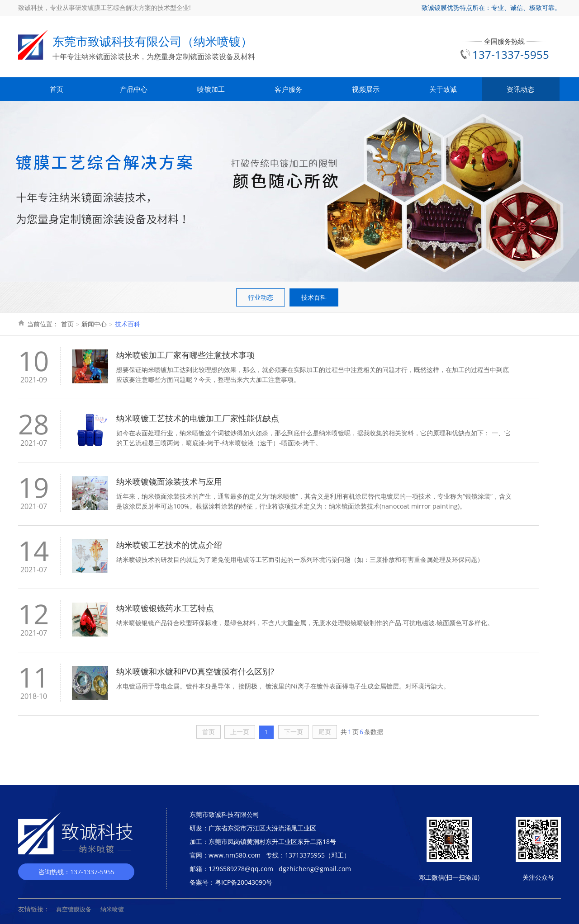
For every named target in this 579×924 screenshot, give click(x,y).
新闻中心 (94, 324)
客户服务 (288, 89)
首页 (57, 89)
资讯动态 (520, 89)
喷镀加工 (211, 89)
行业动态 (261, 297)
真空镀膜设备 (74, 909)
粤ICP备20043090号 (244, 882)
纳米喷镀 (112, 909)
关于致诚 (443, 89)
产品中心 (134, 89)
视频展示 (366, 89)
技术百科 (314, 297)
